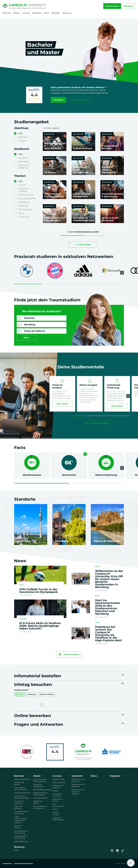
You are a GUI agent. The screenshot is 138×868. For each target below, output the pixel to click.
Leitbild (55, 791)
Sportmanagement (21, 779)
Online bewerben (33, 715)
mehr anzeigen (85, 245)
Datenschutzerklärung (23, 863)
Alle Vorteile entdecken (100, 423)
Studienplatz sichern (80, 100)
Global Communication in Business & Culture (21, 820)
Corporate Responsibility (58, 819)
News (46, 13)
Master (16, 13)
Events (55, 809)
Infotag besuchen (33, 684)
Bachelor (7, 13)
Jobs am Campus (56, 813)
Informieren (128, 6)
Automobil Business (18, 807)
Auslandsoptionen (21, 841)
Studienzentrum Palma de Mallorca (78, 792)
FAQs (16, 850)
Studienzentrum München (78, 780)
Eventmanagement (21, 793)
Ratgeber (56, 13)
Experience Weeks (38, 802)
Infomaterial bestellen (38, 676)
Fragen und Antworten (39, 724)
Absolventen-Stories (58, 800)
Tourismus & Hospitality (19, 802)
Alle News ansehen (71, 654)
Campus (26, 13)
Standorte (37, 13)
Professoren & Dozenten (58, 787)
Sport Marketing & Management (40, 780)
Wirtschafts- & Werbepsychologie (21, 797)
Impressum (7, 863)
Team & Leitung (59, 782)
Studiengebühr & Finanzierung (21, 837)
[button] (122, 273)
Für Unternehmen (58, 805)
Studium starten (112, 6)
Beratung (67, 13)
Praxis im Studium (18, 827)
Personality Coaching (57, 795)
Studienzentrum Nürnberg (78, 785)
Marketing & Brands (19, 783)
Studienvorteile (58, 779)
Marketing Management (39, 785)
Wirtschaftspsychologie (40, 790)
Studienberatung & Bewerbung (21, 832)
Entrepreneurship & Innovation (21, 812)
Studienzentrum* (21, 690)
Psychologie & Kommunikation (21, 789)
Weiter (26, 338)
